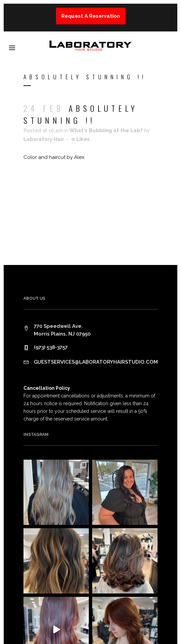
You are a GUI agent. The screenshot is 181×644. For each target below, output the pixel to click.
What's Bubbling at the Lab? (106, 130)
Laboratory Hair (44, 139)
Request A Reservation (91, 16)
